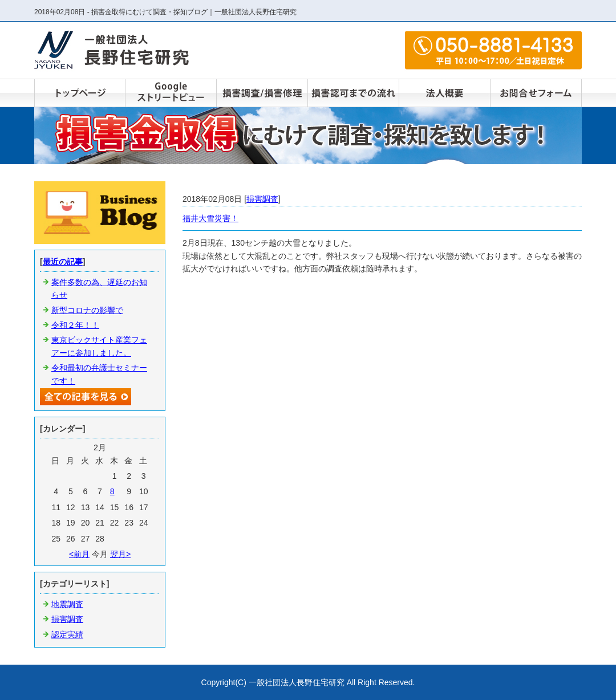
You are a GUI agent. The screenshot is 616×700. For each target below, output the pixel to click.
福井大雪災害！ (210, 218)
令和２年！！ (75, 325)
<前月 (79, 554)
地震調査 (67, 604)
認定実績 (67, 634)
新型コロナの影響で (87, 310)
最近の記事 (63, 262)
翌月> (120, 554)
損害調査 (262, 199)
